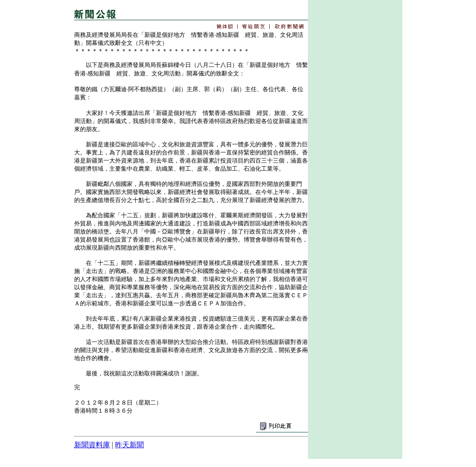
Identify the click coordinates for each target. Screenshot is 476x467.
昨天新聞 (129, 445)
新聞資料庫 (92, 445)
